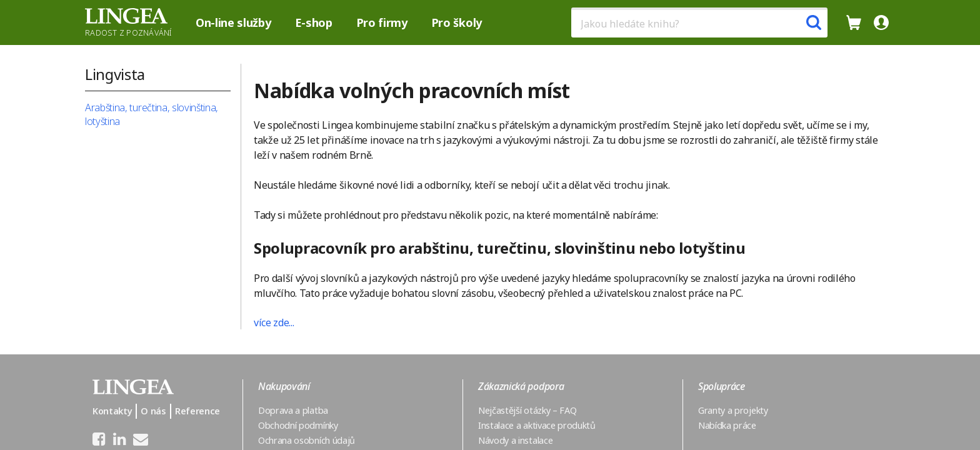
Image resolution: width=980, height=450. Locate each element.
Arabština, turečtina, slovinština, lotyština (152, 114)
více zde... (274, 322)
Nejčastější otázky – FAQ (527, 410)
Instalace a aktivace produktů (537, 425)
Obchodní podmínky (298, 425)
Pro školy (457, 22)
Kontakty (112, 411)
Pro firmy (382, 22)
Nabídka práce (727, 425)
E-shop (314, 22)
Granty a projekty (733, 410)
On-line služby (233, 22)
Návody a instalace (515, 440)
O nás (153, 411)
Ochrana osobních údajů (307, 440)
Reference (197, 411)
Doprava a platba (293, 410)
